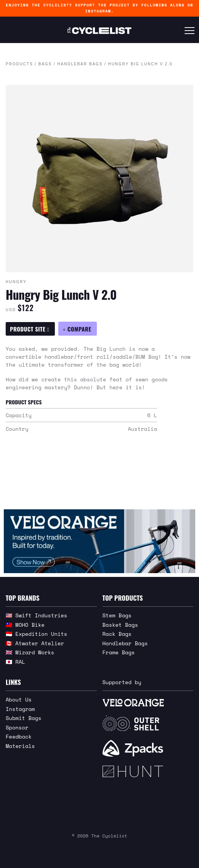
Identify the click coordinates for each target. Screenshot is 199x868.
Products (19, 64)
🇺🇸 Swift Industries (37, 615)
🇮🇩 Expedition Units (37, 634)
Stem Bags (117, 615)
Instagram (20, 709)
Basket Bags (120, 625)
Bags (45, 64)
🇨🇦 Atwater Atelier (35, 643)
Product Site (30, 329)
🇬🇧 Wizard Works (30, 652)
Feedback (19, 736)
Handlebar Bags (80, 64)
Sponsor (17, 727)
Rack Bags (117, 634)
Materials (20, 746)
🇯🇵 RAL (15, 662)
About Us (19, 699)
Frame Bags (119, 652)
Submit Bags (23, 718)
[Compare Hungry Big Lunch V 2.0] (78, 329)
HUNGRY (16, 282)
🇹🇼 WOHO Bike (25, 625)
